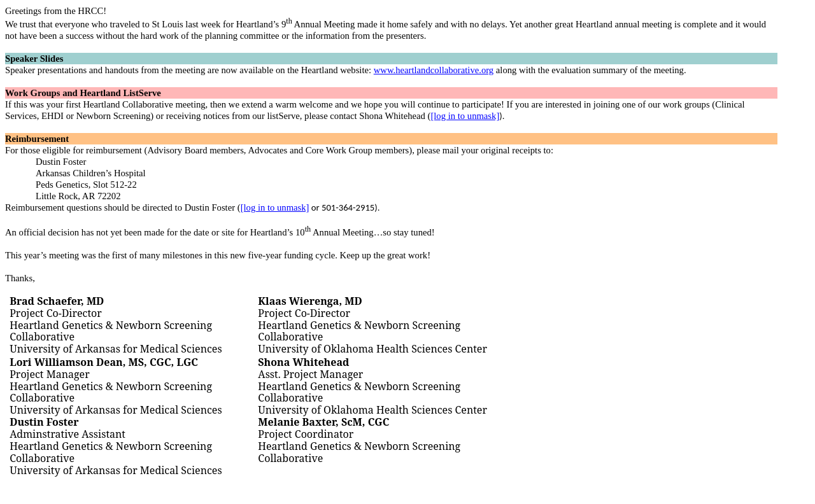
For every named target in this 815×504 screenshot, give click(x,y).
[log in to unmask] (465, 116)
